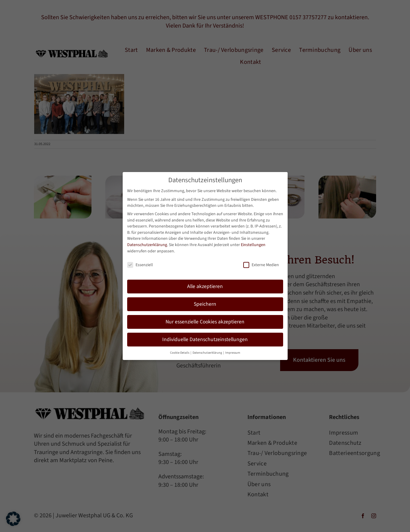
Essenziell (140, 263)
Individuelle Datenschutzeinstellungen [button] (205, 337)
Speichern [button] (205, 302)
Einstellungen (253, 243)
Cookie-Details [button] (180, 351)
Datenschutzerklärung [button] (208, 351)
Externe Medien (261, 263)
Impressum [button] (233, 351)
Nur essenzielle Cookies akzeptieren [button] (205, 320)
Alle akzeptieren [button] (205, 285)
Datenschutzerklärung (147, 243)
